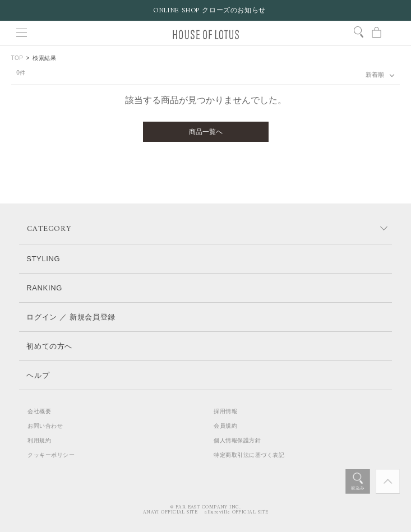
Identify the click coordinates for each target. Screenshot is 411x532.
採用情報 (225, 411)
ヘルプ (38, 375)
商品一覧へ (206, 132)
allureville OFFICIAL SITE (236, 512)
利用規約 (39, 440)
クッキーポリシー (51, 455)
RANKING (44, 288)
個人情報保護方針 (237, 440)
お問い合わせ (45, 426)
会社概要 (39, 411)
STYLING (43, 259)
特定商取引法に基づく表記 (249, 455)
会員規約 (225, 426)
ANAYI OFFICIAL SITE (170, 512)
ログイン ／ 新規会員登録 (71, 317)
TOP (17, 58)
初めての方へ (49, 346)
